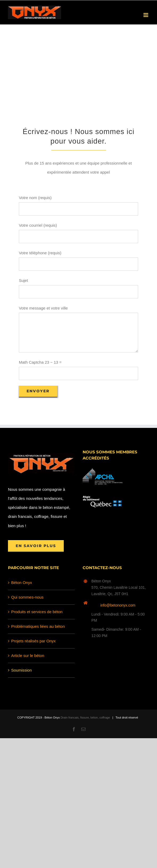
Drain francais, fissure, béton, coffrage (85, 717)
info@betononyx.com (118, 605)
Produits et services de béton (37, 612)
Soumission (22, 670)
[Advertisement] (78, 65)
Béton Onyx (22, 583)
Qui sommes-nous (27, 597)
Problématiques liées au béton (38, 626)
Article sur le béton (28, 656)
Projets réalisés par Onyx (33, 641)
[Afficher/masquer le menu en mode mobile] (146, 15)
